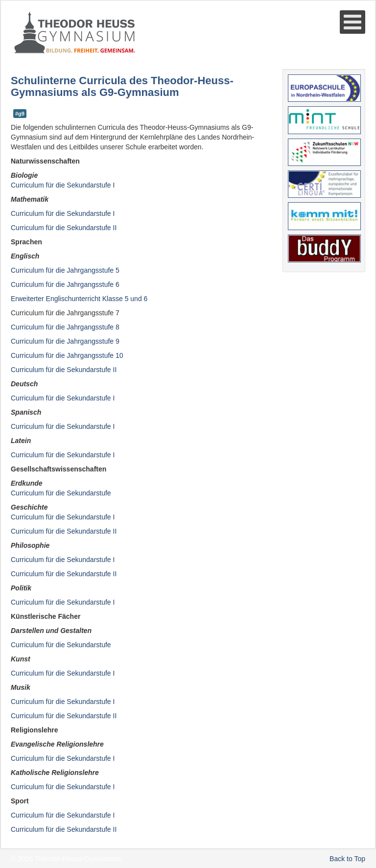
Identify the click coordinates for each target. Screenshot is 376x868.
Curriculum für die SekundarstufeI (63, 517)
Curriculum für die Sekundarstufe (62, 493)
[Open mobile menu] (352, 22)
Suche (11, 55)
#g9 (20, 114)
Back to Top (347, 859)
